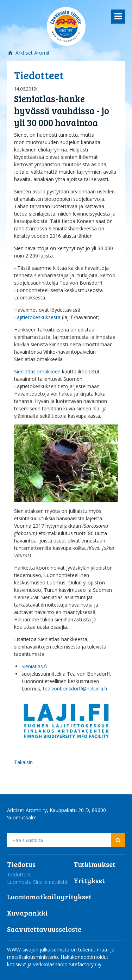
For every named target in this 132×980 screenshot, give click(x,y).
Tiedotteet (19, 874)
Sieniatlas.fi (34, 666)
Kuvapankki (27, 913)
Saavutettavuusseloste (44, 929)
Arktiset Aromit (32, 53)
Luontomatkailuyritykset (49, 897)
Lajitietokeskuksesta (38, 317)
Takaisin (23, 762)
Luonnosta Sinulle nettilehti (38, 882)
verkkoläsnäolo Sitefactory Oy (67, 964)
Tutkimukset (95, 864)
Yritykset (89, 880)
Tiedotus (21, 864)
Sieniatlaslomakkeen (38, 371)
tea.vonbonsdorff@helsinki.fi (75, 689)
